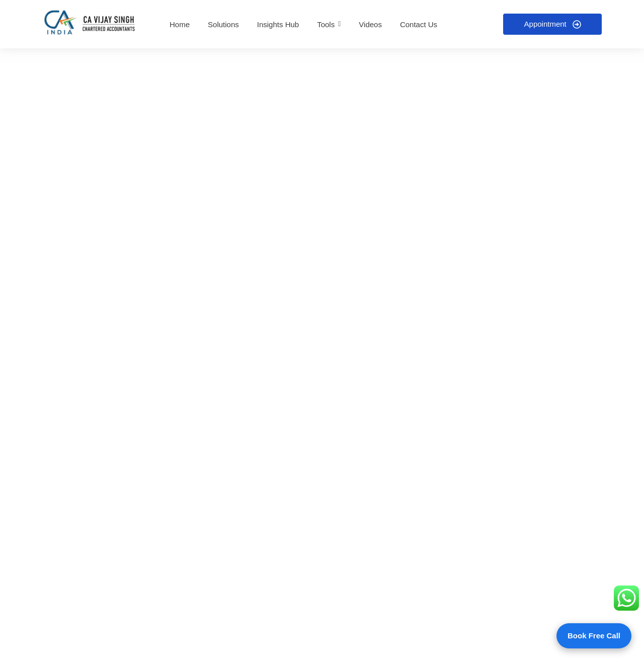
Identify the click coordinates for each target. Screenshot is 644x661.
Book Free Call (594, 636)
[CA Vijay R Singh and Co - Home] (91, 22)
